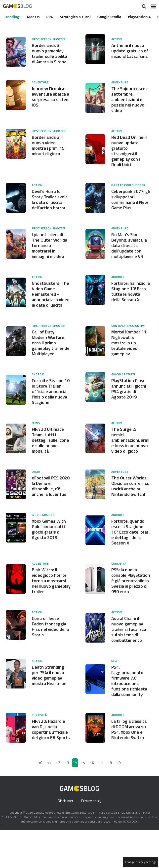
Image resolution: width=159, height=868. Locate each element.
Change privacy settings (140, 862)
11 (49, 801)
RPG (50, 17)
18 (110, 801)
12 (58, 801)
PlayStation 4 (140, 17)
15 (83, 801)
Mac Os (34, 17)
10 (41, 801)
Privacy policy (92, 839)
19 (119, 801)
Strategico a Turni (76, 17)
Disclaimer (65, 839)
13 (67, 801)
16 (92, 801)
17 (101, 801)
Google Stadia (110, 17)
